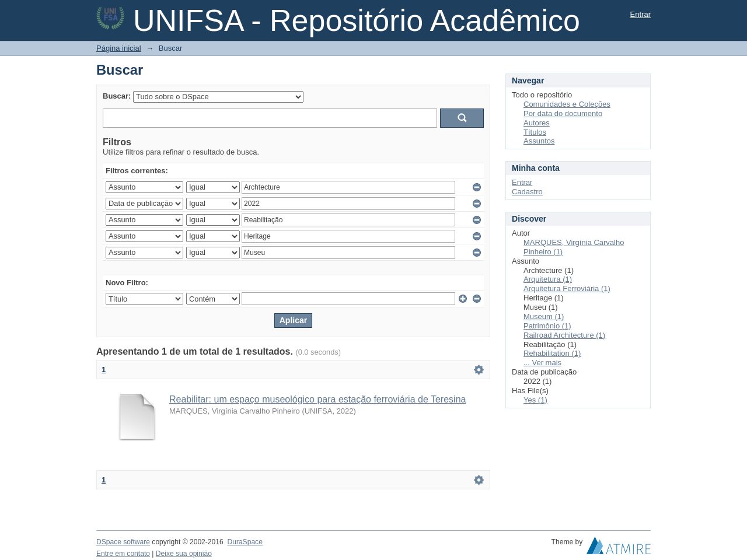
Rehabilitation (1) (552, 353)
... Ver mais (542, 363)
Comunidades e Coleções (567, 104)
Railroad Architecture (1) (564, 335)
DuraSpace (245, 542)
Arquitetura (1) (548, 279)
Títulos (535, 132)
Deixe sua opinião (184, 554)
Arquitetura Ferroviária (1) (567, 288)
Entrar (640, 14)
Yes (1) (535, 400)
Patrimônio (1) (547, 326)
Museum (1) (544, 316)
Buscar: (117, 96)
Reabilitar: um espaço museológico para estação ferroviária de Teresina (317, 399)
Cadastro (527, 192)
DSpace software (123, 542)
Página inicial (119, 48)
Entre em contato (123, 554)
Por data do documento (563, 113)
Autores (537, 123)
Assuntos (539, 141)
